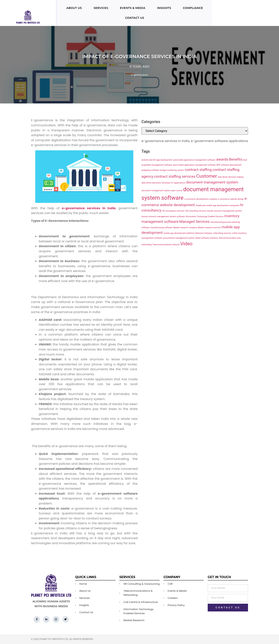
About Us (74, 8)
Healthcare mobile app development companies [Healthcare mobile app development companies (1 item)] (218, 205)
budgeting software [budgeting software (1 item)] (150, 170)
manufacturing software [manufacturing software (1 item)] (161, 228)
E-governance (139, 75)
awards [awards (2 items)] (222, 159)
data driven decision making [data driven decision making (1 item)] (231, 177)
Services (101, 8)
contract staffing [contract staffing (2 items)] (198, 170)
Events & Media (133, 8)
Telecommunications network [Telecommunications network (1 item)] (166, 245)
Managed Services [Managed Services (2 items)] (195, 222)
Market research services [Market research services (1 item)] (209, 228)
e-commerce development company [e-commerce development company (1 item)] (201, 199)
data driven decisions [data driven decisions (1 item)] (151, 183)
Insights (164, 8)
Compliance (193, 8)
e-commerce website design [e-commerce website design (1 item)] (231, 199)
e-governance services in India (165, 141)
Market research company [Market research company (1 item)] (185, 228)
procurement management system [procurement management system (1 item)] (179, 238)
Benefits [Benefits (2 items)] (236, 159)
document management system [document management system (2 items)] (212, 182)
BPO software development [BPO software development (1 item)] (229, 165)
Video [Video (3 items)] (186, 244)
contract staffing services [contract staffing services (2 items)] (175, 176)
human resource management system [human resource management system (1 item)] (224, 211)
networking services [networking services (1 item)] (222, 233)
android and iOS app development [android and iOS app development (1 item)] (157, 160)
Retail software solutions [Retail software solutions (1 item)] (207, 238)
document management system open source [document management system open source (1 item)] (162, 191)
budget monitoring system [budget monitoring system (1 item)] (172, 170)
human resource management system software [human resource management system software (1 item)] (163, 217)
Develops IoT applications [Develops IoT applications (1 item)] (174, 183)
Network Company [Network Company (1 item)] (204, 233)
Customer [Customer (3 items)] (206, 176)
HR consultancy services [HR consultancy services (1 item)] (173, 211)
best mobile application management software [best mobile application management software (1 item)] (194, 165)
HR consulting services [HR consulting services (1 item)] (196, 211)
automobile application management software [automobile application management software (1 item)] (194, 160)
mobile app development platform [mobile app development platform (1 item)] (179, 233)
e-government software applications (219, 141)
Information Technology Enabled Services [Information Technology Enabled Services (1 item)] (205, 217)
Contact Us (135, 18)
